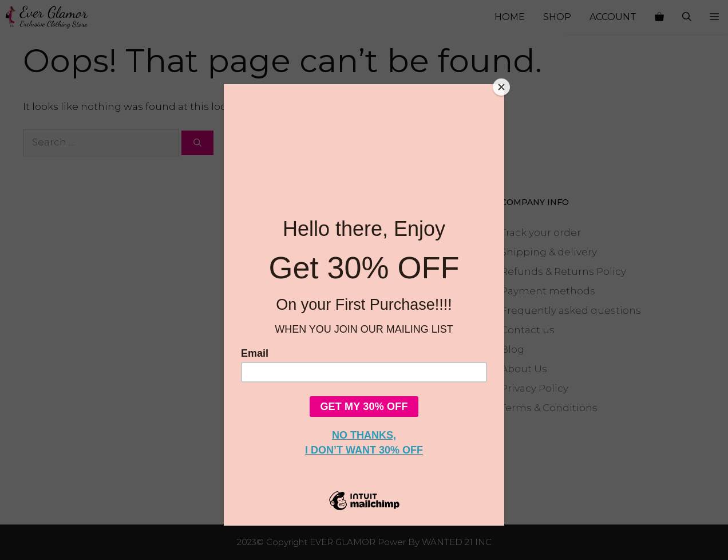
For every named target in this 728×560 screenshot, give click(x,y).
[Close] (501, 87)
